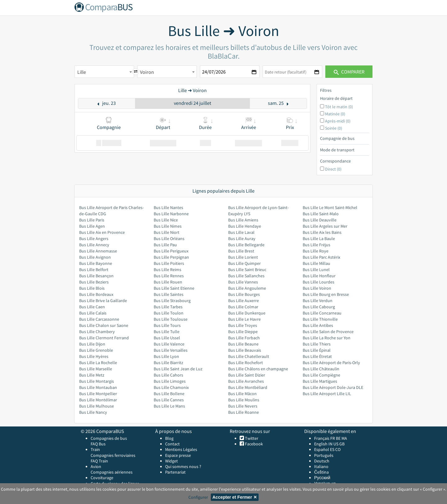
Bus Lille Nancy (93, 412)
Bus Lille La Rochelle (98, 363)
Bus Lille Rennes (169, 276)
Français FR (325, 438)
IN (330, 444)
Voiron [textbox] (147, 72)
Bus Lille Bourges (244, 294)
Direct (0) (333, 169)
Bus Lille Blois (92, 288)
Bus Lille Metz (92, 375)
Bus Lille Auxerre (244, 301)
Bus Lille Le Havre (244, 319)
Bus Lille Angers (94, 239)
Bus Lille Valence (169, 344)
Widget (172, 461)
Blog (169, 438)
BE (338, 438)
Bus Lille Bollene (169, 394)
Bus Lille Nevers (243, 406)
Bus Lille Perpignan (171, 257)
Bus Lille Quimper (244, 263)
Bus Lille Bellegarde (246, 245)
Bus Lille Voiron (317, 288)
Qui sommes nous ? (183, 466)
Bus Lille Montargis (97, 381)
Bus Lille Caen (92, 307)
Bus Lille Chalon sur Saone (104, 325)
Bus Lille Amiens (243, 220)
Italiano (321, 466)
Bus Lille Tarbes (168, 307)
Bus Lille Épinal (317, 350)
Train (95, 449)
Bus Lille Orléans (169, 239)
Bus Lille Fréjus (316, 245)
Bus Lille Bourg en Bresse (326, 294)
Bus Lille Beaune (243, 344)
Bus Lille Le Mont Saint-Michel (330, 207)
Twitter (251, 438)
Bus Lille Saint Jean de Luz (178, 369)
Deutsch (322, 461)
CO (338, 449)
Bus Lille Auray (242, 239)
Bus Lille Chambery (97, 332)
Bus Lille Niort (167, 232)
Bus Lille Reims (167, 270)
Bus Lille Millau (316, 263)
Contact (172, 444)
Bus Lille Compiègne (321, 375)
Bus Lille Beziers (94, 282)
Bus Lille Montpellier (98, 394)
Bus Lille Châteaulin (321, 369)
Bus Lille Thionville (320, 319)
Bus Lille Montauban (98, 387)
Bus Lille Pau (165, 245)
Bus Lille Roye (316, 251)
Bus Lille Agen (92, 226)
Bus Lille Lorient (243, 257)
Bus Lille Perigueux (171, 251)
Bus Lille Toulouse (171, 319)
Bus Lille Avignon (95, 257)
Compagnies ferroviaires (113, 455)
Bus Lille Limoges (170, 381)
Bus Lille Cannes (169, 400)
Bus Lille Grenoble (96, 350)
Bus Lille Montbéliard (248, 387)
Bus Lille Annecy (94, 245)
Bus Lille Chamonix (171, 387)
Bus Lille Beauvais (245, 350)
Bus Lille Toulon (169, 313)
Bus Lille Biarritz (168, 363)
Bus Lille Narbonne (171, 214)
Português (324, 455)
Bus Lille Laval (241, 232)
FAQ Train (99, 461)
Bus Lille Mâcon (242, 394)
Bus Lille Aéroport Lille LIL (327, 394)
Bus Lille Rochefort (246, 363)
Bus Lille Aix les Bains (322, 232)
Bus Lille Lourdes (318, 282)
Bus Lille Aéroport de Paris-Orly (331, 363)
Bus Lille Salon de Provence (328, 332)
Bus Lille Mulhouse (97, 406)
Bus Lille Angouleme (247, 288)
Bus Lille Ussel (167, 338)
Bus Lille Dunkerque (247, 313)
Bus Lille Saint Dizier (247, 375)
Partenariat (175, 472)
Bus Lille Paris (92, 220)
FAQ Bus (98, 444)
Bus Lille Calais (93, 313)
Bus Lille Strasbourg (172, 301)
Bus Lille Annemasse (98, 251)
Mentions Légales (181, 449)
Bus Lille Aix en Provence (102, 232)
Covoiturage (102, 478)
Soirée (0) (334, 128)
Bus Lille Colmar (243, 307)
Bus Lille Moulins (244, 400)
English (321, 444)
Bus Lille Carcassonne (99, 319)
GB (342, 444)
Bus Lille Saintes (169, 294)
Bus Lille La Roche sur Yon (327, 338)
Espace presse (178, 455)
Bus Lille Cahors (168, 375)
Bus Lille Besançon (96, 276)
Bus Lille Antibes (318, 325)
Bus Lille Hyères (94, 356)
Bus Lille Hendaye (245, 226)
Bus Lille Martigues (320, 381)
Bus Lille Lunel (316, 270)
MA (344, 438)
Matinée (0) (335, 114)
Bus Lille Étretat (317, 356)
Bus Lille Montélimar (98, 400)
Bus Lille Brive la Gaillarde (103, 301)
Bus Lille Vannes (243, 282)
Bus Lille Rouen (168, 282)
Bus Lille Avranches (246, 381)
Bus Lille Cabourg (319, 307)
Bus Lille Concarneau (322, 313)
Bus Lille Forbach (244, 338)
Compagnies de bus (109, 438)
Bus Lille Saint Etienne (174, 288)
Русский (322, 478)
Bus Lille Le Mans (169, 406)
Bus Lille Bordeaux (96, 294)
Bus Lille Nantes (168, 207)
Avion (96, 466)
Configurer (198, 497)
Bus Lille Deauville (320, 220)
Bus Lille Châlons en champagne (258, 369)
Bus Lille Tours (167, 325)
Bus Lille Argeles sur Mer (325, 226)
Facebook (253, 444)
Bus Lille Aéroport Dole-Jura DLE (333, 387)
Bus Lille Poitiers (169, 263)
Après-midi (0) (338, 121)
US (336, 444)
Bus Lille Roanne (244, 412)
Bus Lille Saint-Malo (321, 214)
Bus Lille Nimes (168, 226)
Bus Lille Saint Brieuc (247, 270)
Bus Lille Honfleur (319, 276)
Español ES (325, 449)
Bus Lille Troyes (243, 325)
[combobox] (104, 72)
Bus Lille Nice (166, 220)
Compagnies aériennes (112, 472)
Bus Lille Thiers (317, 344)
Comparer (349, 72)
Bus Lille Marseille (96, 369)
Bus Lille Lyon (166, 356)
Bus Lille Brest (241, 251)
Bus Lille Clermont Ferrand (104, 338)
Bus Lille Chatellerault (249, 356)
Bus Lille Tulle (167, 332)
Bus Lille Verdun (318, 301)
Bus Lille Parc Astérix (321, 257)
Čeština (321, 472)
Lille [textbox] (82, 72)
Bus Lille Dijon (92, 344)
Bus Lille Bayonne (96, 263)
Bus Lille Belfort (94, 270)
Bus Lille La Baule (319, 239)
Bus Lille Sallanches (246, 276)
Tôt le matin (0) (339, 107)
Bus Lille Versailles (171, 350)
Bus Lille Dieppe (243, 332)
